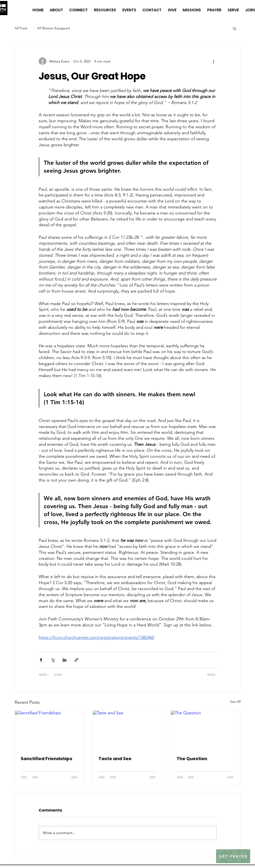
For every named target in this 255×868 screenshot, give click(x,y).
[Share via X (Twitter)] (53, 660)
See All (235, 702)
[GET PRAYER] (233, 856)
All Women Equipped (53, 28)
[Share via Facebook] (41, 660)
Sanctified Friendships (47, 759)
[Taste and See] (127, 730)
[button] (234, 28)
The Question (192, 759)
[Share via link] (76, 660)
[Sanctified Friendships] (50, 730)
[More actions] (214, 61)
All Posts (21, 28)
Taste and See (115, 759)
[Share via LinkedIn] (65, 660)
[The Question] (206, 730)
